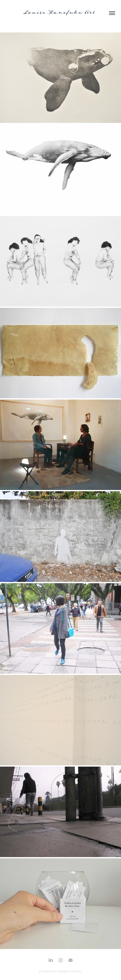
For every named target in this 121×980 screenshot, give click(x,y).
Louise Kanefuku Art (60, 13)
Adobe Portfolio (70, 971)
